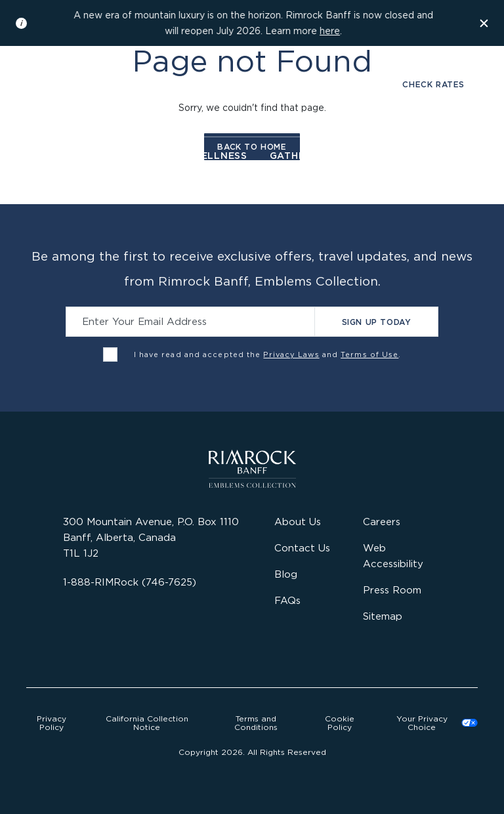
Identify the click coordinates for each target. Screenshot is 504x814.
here (330, 31)
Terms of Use (369, 354)
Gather (291, 155)
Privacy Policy (52, 723)
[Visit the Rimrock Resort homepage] (252, 97)
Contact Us (302, 548)
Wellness (219, 155)
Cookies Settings (432, 723)
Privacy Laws (291, 354)
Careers (382, 522)
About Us (298, 522)
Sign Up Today (377, 322)
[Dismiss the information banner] (484, 23)
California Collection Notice (147, 723)
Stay (62, 155)
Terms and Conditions (256, 723)
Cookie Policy (340, 723)
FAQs (287, 600)
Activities (363, 155)
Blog (286, 574)
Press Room (392, 590)
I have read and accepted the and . (268, 354)
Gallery (70, 84)
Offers (434, 155)
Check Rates (433, 84)
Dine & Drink (133, 155)
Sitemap (383, 616)
